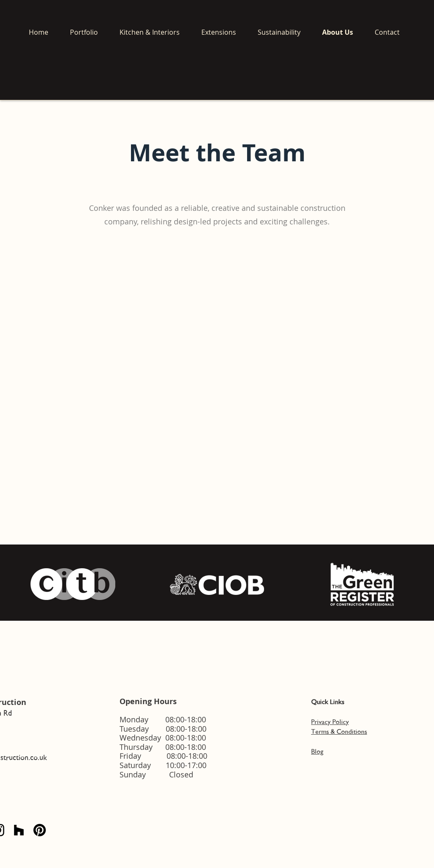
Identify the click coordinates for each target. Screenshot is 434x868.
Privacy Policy (330, 722)
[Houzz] (19, 830)
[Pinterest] (40, 830)
